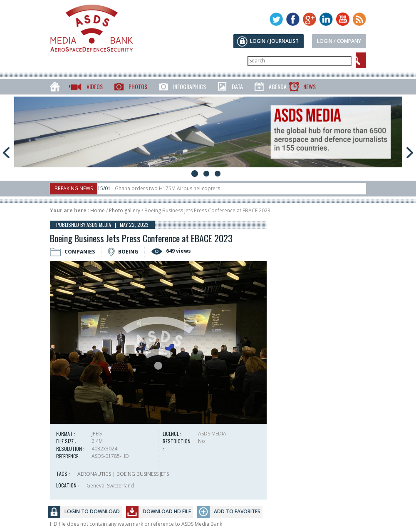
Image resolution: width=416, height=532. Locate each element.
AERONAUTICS (94, 474)
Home (98, 210)
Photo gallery (125, 210)
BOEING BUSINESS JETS (143, 474)
